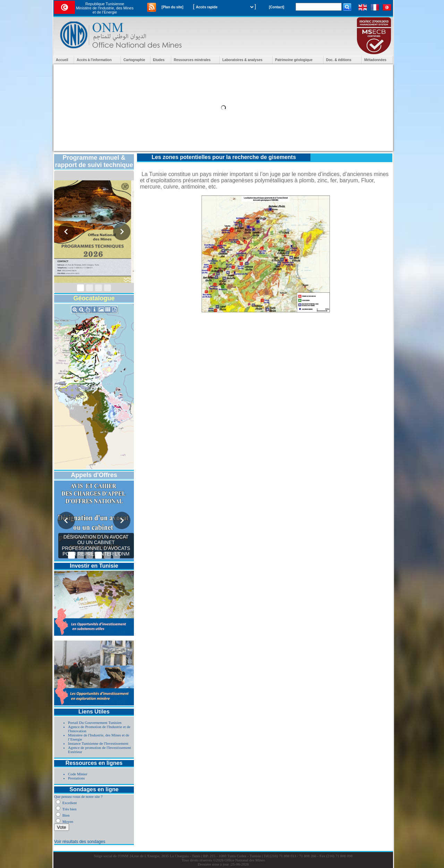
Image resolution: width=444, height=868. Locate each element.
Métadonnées (375, 60)
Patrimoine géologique (294, 60)
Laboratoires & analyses (242, 60)
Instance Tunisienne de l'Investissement (98, 743)
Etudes (159, 60)
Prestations (76, 778)
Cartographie (134, 60)
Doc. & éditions (339, 60)
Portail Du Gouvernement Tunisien (95, 723)
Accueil (62, 60)
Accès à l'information (94, 60)
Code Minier (78, 774)
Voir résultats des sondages (80, 842)
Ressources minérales (192, 60)
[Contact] (276, 7)
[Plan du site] (173, 7)
